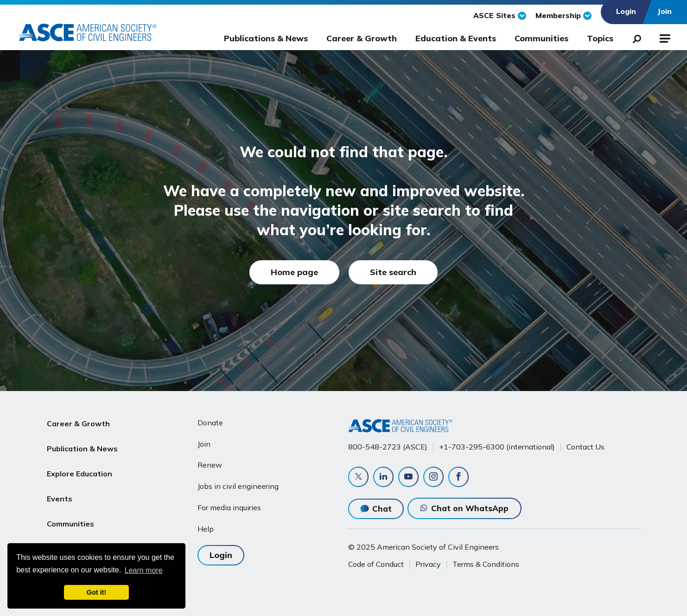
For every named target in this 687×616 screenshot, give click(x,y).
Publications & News (266, 38)
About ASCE (69, 533)
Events (60, 489)
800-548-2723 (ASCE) (388, 447)
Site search (393, 272)
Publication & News (82, 445)
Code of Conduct (376, 564)
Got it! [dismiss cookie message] (96, 592)
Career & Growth (362, 38)
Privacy (428, 564)
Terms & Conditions (486, 564)
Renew (210, 465)
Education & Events (456, 38)
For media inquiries (229, 507)
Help (206, 529)
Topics (600, 38)
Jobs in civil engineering (238, 486)
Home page (294, 272)
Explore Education (80, 467)
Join (204, 444)
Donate (210, 423)
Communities (541, 38)
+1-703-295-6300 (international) (497, 447)
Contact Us (585, 447)
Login (221, 555)
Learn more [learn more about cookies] (144, 570)
